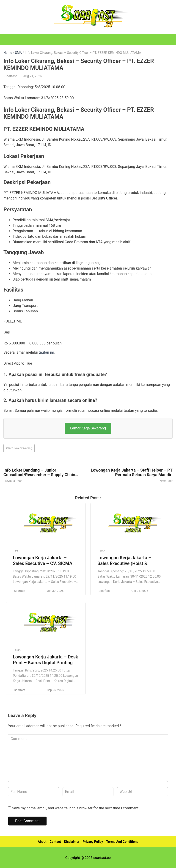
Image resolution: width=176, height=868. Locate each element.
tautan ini (46, 352)
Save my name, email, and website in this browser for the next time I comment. (76, 808)
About (42, 842)
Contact (55, 842)
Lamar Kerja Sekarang (88, 428)
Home (8, 53)
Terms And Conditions (122, 842)
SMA (18, 53)
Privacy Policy (93, 842)
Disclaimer (72, 842)
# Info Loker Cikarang (19, 448)
